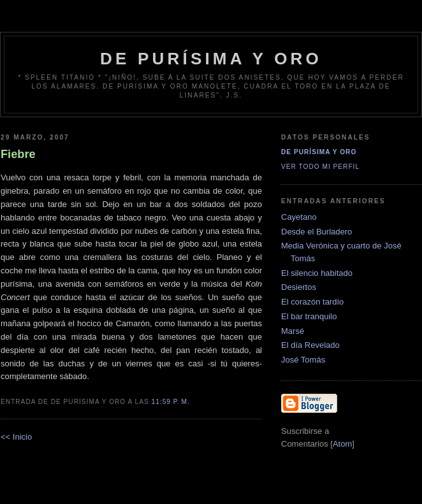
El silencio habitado (317, 273)
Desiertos (299, 287)
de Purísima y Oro (211, 59)
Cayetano (299, 217)
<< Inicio (16, 437)
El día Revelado (310, 345)
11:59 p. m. (171, 402)
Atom (342, 444)
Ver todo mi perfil (320, 167)
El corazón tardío (312, 302)
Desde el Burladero (316, 232)
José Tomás (303, 360)
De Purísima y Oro (319, 152)
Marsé (293, 331)
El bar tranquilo (309, 316)
